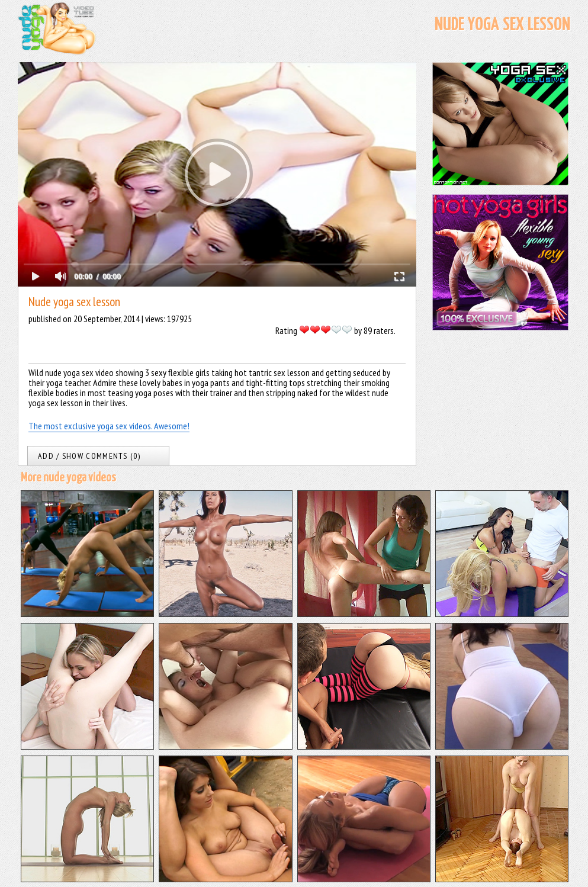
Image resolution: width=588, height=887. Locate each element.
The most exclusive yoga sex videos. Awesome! (109, 426)
